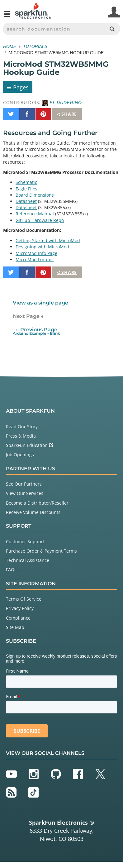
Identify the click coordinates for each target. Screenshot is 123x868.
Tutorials (35, 46)
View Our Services (25, 493)
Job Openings (20, 455)
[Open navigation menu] (7, 17)
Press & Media (21, 436)
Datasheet (26, 201)
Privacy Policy (20, 608)
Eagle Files (26, 189)
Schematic (26, 182)
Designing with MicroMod (42, 247)
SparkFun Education (30, 445)
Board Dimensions (35, 195)
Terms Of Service (24, 599)
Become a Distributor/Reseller (37, 503)
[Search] (112, 29)
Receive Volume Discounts (33, 512)
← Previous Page (36, 331)
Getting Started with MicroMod (48, 240)
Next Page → (28, 316)
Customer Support (25, 542)
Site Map (15, 627)
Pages (18, 87)
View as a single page (40, 303)
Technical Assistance (28, 560)
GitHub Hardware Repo (40, 220)
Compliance (18, 618)
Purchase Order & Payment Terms (41, 551)
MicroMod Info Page (36, 253)
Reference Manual (35, 214)
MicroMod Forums (35, 259)
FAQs (11, 570)
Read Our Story (22, 427)
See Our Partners (24, 484)
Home (10, 46)
